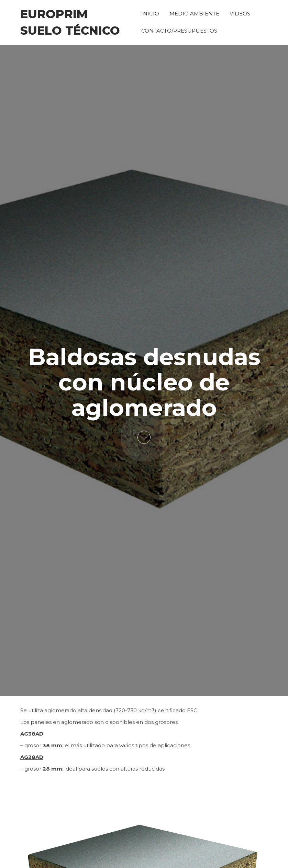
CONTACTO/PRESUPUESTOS (179, 31)
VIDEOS (240, 14)
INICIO (150, 14)
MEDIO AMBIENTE (194, 14)
